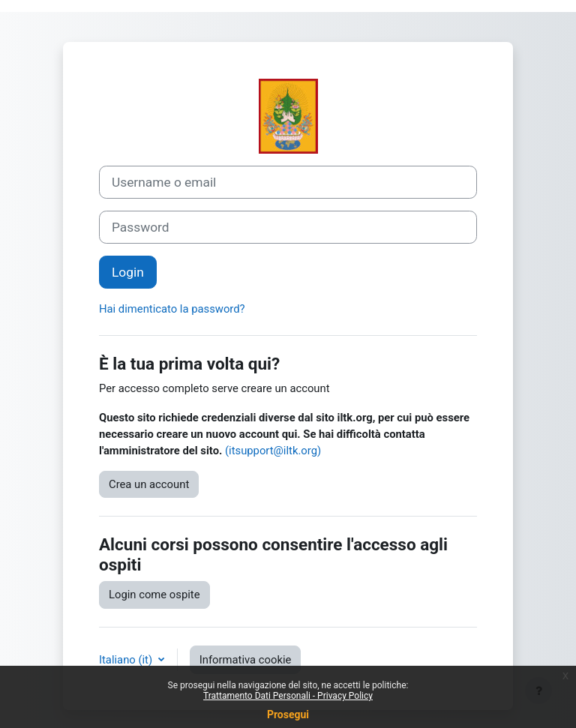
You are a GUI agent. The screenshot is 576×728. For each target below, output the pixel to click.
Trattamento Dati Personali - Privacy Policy (288, 696)
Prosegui (288, 715)
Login (128, 272)
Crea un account (149, 484)
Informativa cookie (246, 660)
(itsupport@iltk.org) (273, 451)
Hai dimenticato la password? (172, 309)
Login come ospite (154, 595)
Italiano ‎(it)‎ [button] (127, 660)
